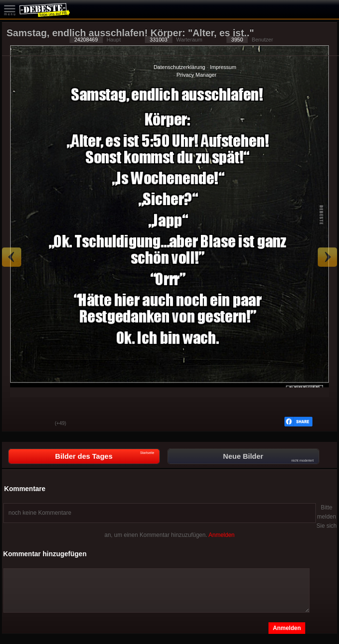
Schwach (41, 424)
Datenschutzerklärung (179, 67)
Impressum (223, 67)
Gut (16, 424)
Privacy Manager (197, 75)
